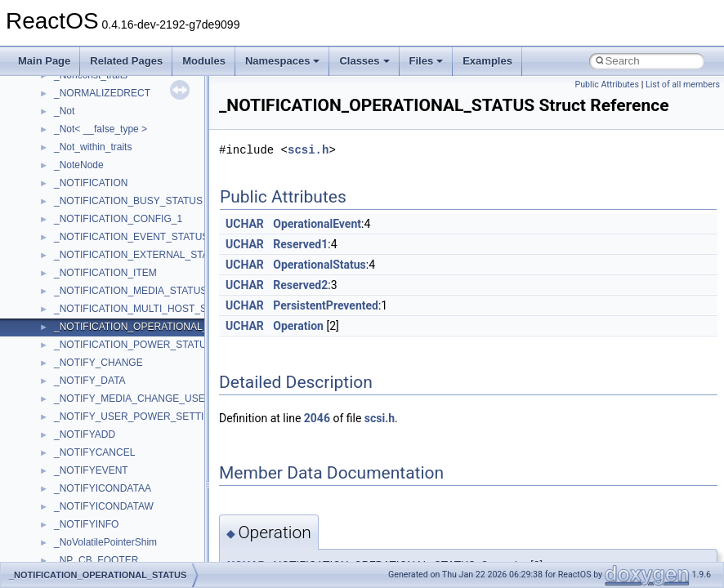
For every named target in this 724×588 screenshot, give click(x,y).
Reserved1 (300, 244)
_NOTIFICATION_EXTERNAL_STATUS (141, 255)
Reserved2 (300, 285)
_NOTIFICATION (91, 183)
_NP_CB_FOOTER (96, 560)
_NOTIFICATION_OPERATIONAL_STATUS (150, 327)
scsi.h (308, 150)
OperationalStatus (320, 265)
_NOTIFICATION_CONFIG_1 (118, 219)
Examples (487, 61)
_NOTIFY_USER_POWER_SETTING (136, 416)
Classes (364, 61)
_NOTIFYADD (85, 434)
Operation (298, 326)
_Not (64, 111)
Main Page (44, 61)
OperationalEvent (317, 224)
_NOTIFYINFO (86, 524)
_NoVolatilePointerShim (105, 542)
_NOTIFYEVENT (91, 470)
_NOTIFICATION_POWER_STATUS (134, 345)
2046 (317, 418)
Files (427, 61)
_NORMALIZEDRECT (102, 93)
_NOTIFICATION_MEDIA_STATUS (130, 291)
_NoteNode (79, 165)
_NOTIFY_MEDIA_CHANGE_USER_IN (141, 399)
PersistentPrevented (326, 305)
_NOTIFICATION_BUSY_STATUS (128, 201)
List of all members (683, 85)
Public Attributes (607, 85)
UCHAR (245, 224)
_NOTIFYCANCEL (94, 452)
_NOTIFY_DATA (90, 381)
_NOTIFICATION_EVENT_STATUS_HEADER (154, 237)
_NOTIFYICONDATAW (104, 506)
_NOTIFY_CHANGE (98, 363)
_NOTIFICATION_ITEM (105, 273)
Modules (204, 61)
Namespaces (283, 61)
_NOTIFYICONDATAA (103, 488)
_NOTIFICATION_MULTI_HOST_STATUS (145, 309)
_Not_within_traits (93, 147)
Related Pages (126, 61)
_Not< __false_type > (101, 129)
